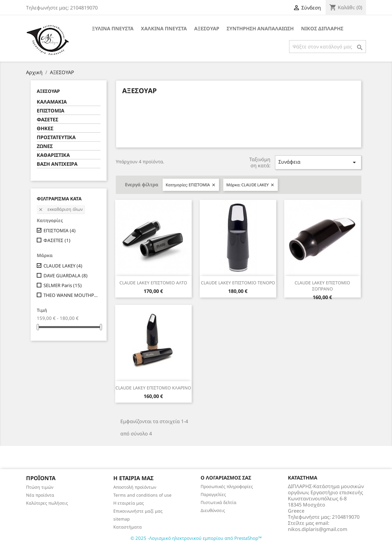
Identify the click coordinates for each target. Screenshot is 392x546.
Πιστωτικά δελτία (219, 502)
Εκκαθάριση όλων (60, 209)
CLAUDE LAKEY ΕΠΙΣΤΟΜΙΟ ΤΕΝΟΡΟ (238, 283)
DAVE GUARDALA (66, 275)
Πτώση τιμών (40, 487)
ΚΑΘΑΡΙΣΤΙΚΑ (53, 155)
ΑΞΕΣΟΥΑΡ (207, 28)
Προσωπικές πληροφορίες (227, 486)
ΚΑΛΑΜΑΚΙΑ (52, 102)
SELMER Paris (63, 285)
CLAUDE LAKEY (63, 266)
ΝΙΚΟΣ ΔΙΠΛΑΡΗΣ (322, 28)
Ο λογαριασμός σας (226, 478)
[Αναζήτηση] (328, 47)
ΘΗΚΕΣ (45, 129)
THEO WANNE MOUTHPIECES (71, 295)
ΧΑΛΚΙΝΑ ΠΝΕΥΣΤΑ (164, 28)
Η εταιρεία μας (129, 503)
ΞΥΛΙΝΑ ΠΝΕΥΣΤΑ (113, 28)
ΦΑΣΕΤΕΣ (47, 120)
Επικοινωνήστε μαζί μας (138, 511)
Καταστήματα (128, 527)
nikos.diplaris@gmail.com (318, 529)
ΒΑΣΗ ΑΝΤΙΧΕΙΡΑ (57, 164)
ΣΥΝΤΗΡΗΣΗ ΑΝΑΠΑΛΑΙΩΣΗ (260, 28)
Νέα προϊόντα (40, 495)
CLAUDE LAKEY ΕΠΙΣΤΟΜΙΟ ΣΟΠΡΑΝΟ (322, 286)
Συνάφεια (318, 162)
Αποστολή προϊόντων (135, 487)
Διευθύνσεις (213, 510)
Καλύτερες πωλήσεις (47, 503)
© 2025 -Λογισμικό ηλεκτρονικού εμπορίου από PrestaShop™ (196, 538)
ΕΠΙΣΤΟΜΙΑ (51, 111)
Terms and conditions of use (142, 495)
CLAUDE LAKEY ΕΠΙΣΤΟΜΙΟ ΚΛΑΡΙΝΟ (153, 388)
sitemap (122, 519)
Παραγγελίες (213, 494)
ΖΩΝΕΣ (45, 146)
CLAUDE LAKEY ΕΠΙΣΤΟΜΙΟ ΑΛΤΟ (153, 283)
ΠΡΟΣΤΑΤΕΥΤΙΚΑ (56, 137)
